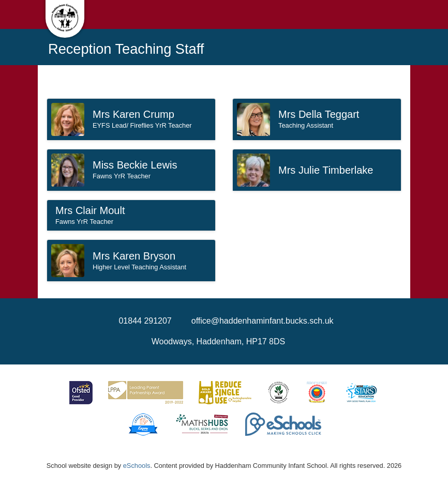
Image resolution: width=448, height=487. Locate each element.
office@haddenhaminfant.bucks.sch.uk (263, 321)
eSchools (137, 466)
